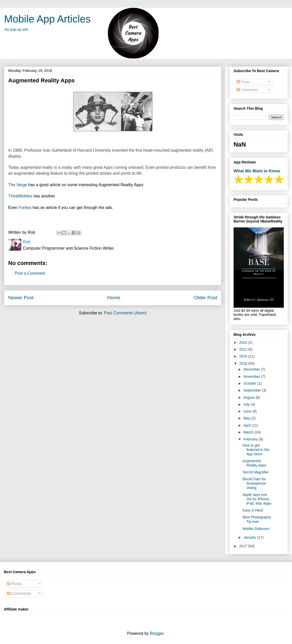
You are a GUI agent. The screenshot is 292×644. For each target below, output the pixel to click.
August (249, 397)
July (247, 404)
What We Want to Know (257, 171)
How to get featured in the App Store (256, 450)
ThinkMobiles (20, 196)
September (253, 390)
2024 (244, 342)
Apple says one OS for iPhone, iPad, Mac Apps (257, 499)
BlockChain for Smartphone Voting (254, 483)
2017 (244, 546)
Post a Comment (30, 273)
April (247, 425)
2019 (244, 356)
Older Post (206, 298)
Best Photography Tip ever (257, 519)
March (249, 432)
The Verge (18, 185)
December (252, 369)
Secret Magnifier (256, 472)
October (250, 383)
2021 (244, 349)
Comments (247, 90)
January (250, 537)
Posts (243, 82)
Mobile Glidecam (256, 529)
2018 (244, 363)
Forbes (26, 208)
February (251, 439)
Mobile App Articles (47, 19)
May (247, 418)
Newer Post (21, 298)
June (248, 411)
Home (114, 298)
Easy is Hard (253, 510)
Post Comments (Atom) (125, 313)
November (252, 376)
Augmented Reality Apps (254, 463)
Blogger (157, 633)
